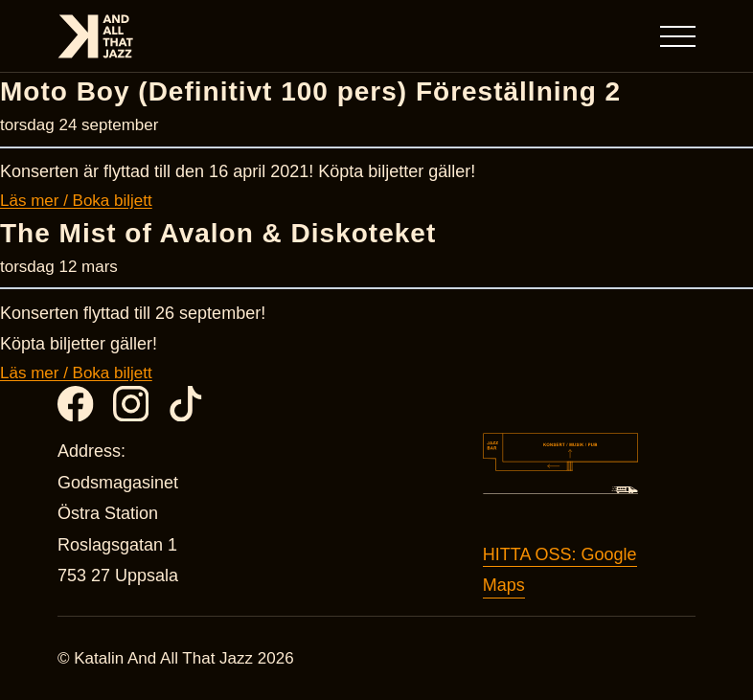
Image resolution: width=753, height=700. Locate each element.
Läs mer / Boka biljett (76, 201)
